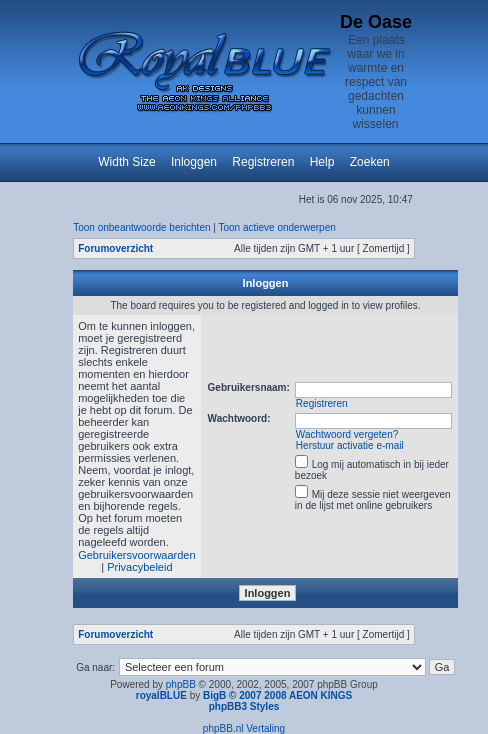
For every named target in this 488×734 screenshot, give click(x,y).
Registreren (263, 162)
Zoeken (370, 162)
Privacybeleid (139, 567)
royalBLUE (161, 695)
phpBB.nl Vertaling (244, 728)
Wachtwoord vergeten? (347, 434)
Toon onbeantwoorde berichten (141, 227)
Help (322, 162)
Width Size (126, 162)
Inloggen (194, 162)
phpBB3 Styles (244, 706)
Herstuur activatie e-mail (350, 445)
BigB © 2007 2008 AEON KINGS (277, 695)
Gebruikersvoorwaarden (136, 555)
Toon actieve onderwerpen (277, 227)
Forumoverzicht (115, 248)
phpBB (181, 684)
